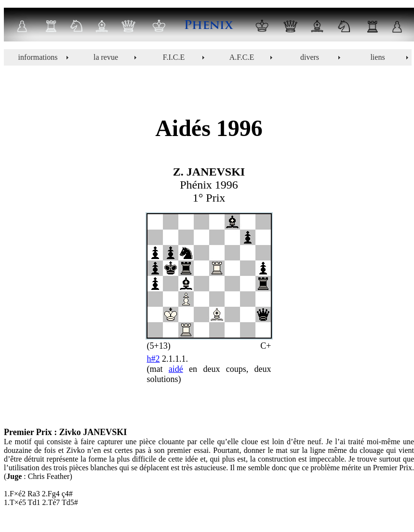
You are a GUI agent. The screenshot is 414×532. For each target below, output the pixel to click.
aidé (176, 369)
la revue (106, 57)
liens (377, 57)
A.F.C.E (242, 57)
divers (310, 57)
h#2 (154, 359)
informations (38, 57)
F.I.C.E (174, 57)
